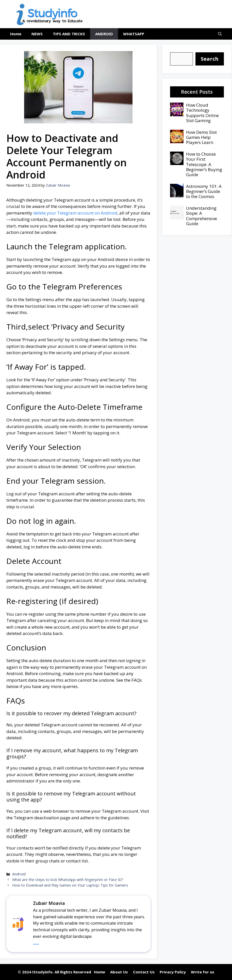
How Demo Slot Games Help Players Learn (201, 137)
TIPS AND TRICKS (69, 34)
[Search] (210, 59)
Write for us (203, 972)
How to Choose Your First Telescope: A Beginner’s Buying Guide (204, 164)
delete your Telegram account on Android (75, 213)
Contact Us (144, 972)
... (36, 942)
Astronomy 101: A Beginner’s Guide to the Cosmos (204, 191)
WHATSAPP (134, 34)
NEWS (37, 34)
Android (19, 874)
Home (16, 34)
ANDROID (104, 34)
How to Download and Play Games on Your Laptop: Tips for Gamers (70, 885)
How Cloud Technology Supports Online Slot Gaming (202, 113)
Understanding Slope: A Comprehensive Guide (202, 216)
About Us (119, 972)
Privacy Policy (173, 972)
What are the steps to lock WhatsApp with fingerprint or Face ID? (68, 880)
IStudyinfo (42, 972)
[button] (220, 34)
